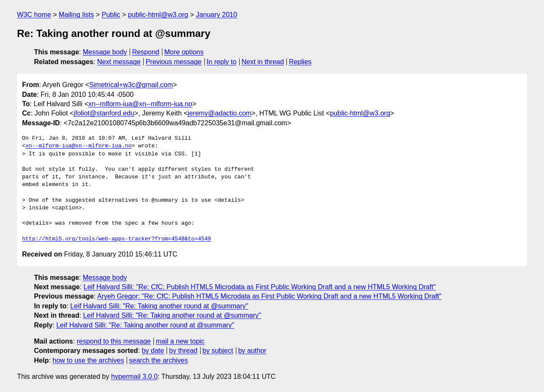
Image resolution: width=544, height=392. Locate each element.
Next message (119, 62)
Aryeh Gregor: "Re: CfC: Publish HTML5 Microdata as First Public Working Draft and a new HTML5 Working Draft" (269, 296)
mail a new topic (180, 341)
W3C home (34, 15)
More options (184, 52)
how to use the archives (88, 360)
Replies (300, 62)
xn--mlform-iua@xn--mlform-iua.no (140, 104)
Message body (105, 52)
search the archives (159, 360)
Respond (146, 52)
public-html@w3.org (158, 15)
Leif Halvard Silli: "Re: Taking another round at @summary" (159, 306)
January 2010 (217, 15)
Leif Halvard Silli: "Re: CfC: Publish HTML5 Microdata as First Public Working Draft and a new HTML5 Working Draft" (260, 287)
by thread (183, 351)
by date (153, 351)
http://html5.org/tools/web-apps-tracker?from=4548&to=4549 (117, 239)
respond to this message (113, 341)
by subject (218, 351)
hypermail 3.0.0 (134, 376)
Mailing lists (76, 15)
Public (111, 15)
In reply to (221, 62)
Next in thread (263, 62)
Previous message (174, 62)
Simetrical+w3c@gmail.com (131, 85)
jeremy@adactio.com (220, 113)
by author (252, 351)
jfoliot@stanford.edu (104, 113)
